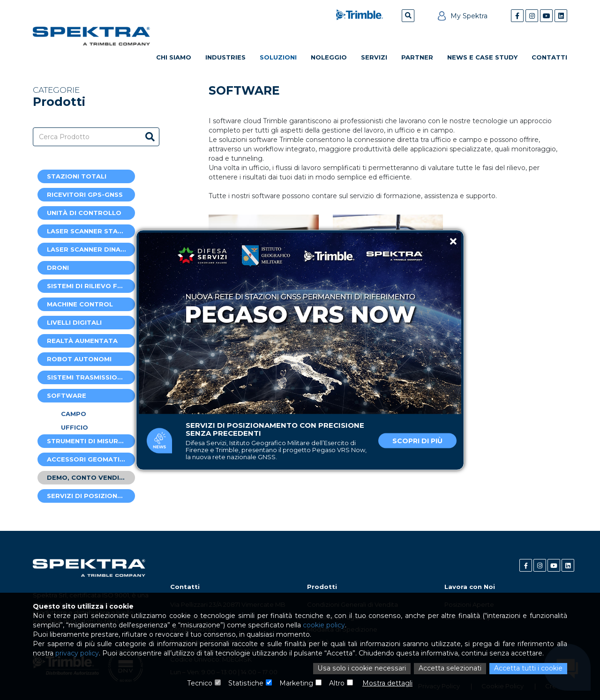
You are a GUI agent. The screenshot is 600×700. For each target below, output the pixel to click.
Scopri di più (417, 441)
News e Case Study (482, 57)
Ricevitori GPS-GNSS (85, 194)
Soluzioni (278, 57)
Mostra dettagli (387, 684)
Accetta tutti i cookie (528, 669)
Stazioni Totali (77, 176)
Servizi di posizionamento (91, 496)
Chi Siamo (174, 57)
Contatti (549, 57)
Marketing (296, 684)
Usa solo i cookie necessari (363, 669)
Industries (225, 57)
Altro (337, 684)
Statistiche (246, 684)
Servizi (374, 57)
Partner (417, 57)
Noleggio (329, 57)
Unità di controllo (84, 213)
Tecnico (200, 684)
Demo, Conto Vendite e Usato (91, 477)
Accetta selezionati (450, 669)
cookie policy (322, 626)
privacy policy (77, 654)
